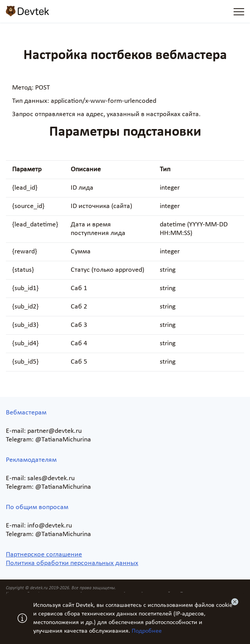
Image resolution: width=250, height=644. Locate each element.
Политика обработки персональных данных (72, 563)
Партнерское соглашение (44, 555)
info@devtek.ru (50, 526)
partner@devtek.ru (54, 431)
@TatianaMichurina (63, 440)
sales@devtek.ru (51, 478)
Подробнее (147, 631)
